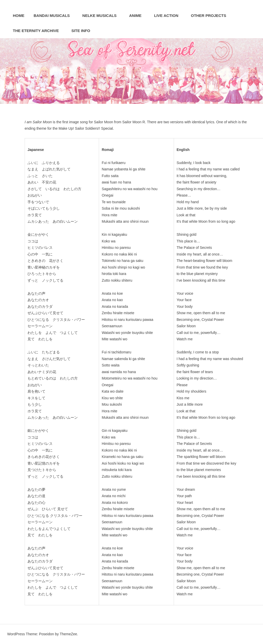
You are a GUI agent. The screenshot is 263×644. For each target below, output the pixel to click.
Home (19, 16)
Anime (138, 16)
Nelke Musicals (102, 16)
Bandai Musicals (54, 16)
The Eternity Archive (38, 31)
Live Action (169, 16)
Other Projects (211, 16)
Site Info (83, 31)
